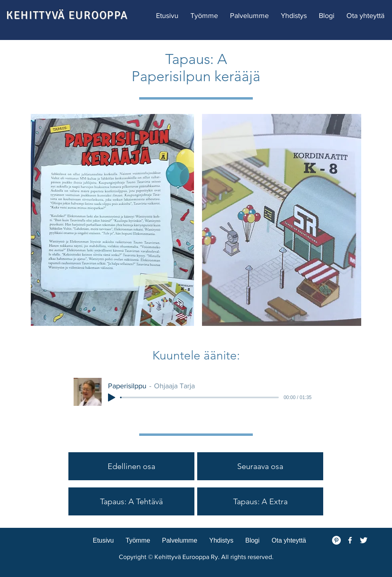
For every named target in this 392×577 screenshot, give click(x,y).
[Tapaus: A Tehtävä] (131, 501)
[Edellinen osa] (131, 466)
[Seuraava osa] (260, 466)
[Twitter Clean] (364, 540)
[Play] (112, 397)
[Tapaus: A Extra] (260, 501)
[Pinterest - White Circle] (336, 540)
